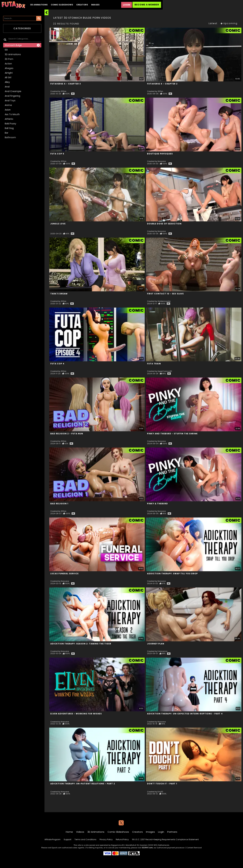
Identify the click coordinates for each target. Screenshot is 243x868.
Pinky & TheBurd (157, 504)
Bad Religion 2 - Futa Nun (67, 434)
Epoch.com (57, 848)
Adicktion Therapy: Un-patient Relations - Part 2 (83, 784)
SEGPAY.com (147, 848)
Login (127, 5)
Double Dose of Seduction (164, 224)
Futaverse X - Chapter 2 (162, 84)
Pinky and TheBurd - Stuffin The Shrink (172, 434)
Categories (22, 28)
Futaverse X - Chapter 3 (66, 84)
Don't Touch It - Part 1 (162, 784)
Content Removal (194, 848)
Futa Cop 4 (57, 364)
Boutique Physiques (160, 154)
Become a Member (147, 5)
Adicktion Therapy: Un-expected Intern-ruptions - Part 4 (185, 714)
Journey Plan (156, 644)
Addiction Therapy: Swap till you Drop (172, 574)
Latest (213, 23)
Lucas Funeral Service (64, 574)
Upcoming (229, 23)
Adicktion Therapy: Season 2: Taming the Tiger (81, 644)
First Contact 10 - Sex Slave (165, 294)
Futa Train (154, 364)
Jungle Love (58, 224)
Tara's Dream (59, 294)
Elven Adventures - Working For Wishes (76, 714)
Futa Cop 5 (57, 154)
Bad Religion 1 (59, 504)
